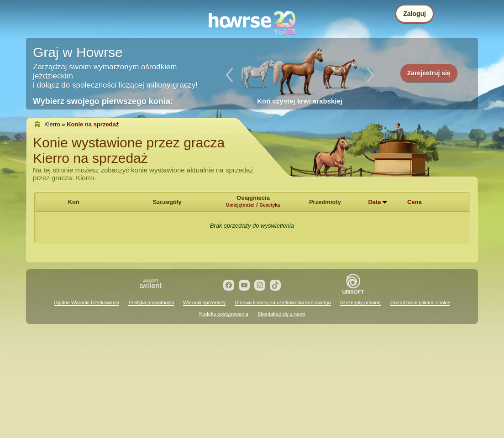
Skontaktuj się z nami (281, 314)
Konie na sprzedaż (93, 124)
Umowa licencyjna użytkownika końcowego (283, 302)
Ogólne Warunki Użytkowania (87, 302)
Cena (415, 202)
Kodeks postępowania (224, 314)
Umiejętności (240, 205)
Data (374, 202)
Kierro (52, 124)
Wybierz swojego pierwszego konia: (103, 101)
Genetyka (270, 205)
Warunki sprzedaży (204, 302)
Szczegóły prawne (360, 302)
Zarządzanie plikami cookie (420, 302)
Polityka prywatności (151, 302)
